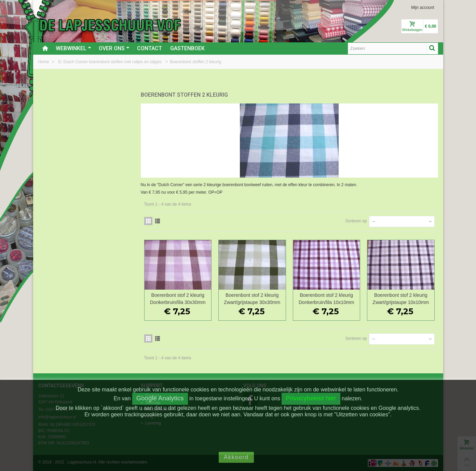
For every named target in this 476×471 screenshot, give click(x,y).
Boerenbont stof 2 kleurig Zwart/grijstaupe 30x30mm (252, 299)
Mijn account (423, 8)
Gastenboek (187, 48)
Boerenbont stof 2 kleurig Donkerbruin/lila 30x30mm (178, 299)
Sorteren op (356, 221)
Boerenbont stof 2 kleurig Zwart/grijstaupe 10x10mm (401, 299)
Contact (149, 48)
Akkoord (236, 457)
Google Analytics (160, 398)
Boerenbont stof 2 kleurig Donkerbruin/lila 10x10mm (326, 299)
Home (44, 62)
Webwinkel (73, 48)
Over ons (114, 48)
